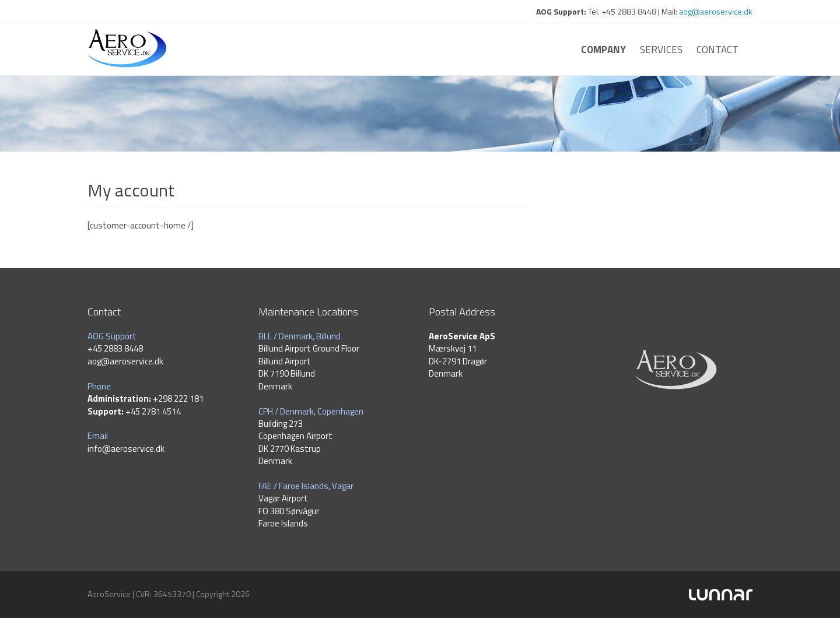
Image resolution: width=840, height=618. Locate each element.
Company (603, 50)
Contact (717, 50)
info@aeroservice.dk (126, 449)
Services (661, 50)
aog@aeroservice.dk (716, 11)
